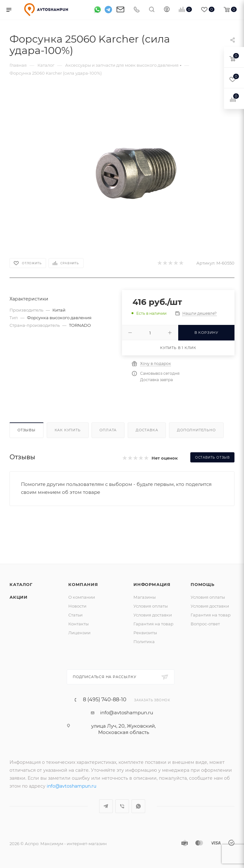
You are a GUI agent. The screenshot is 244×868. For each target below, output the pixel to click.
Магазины (145, 597)
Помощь (203, 584)
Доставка (147, 430)
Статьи (75, 615)
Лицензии (79, 633)
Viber (122, 806)
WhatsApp (138, 806)
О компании (82, 597)
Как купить (68, 430)
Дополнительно (196, 430)
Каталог (21, 584)
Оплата (108, 430)
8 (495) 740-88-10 (105, 700)
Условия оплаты (151, 606)
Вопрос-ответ (205, 624)
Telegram (106, 806)
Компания (83, 584)
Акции (19, 597)
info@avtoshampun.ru (127, 713)
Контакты (78, 624)
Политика (144, 642)
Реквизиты (145, 633)
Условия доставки (153, 615)
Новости (77, 606)
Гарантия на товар (153, 624)
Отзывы (27, 430)
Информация (152, 584)
